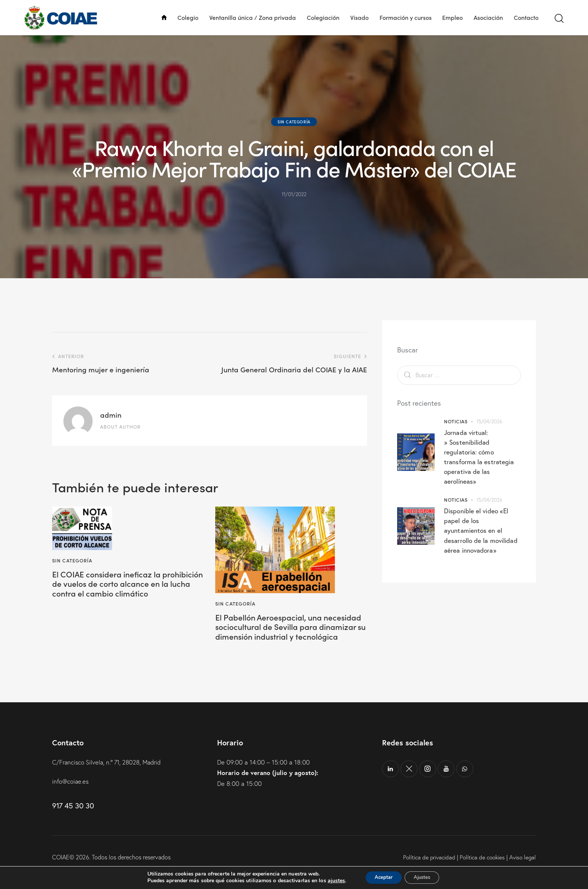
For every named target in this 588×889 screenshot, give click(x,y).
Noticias (456, 421)
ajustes (331, 881)
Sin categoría (294, 121)
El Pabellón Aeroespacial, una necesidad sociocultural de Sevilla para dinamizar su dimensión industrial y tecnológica (285, 634)
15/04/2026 (490, 421)
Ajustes (424, 877)
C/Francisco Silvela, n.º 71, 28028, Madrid (110, 777)
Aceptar (381, 877)
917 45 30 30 (73, 820)
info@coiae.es (71, 796)
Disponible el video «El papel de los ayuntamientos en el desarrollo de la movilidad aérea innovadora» (481, 530)
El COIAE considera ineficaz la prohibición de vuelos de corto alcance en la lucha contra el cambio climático (114, 591)
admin (111, 415)
